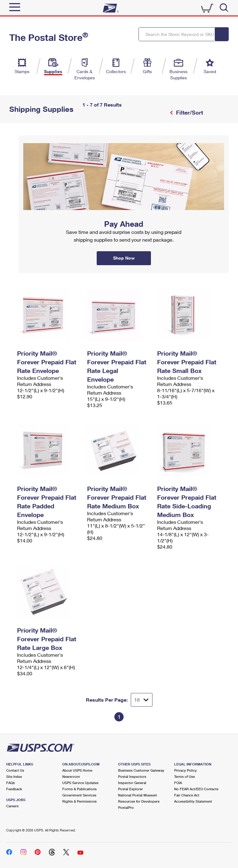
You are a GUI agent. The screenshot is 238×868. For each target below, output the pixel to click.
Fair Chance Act (187, 795)
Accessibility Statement (193, 801)
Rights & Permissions (79, 801)
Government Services (79, 795)
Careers (12, 806)
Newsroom (71, 776)
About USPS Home (77, 770)
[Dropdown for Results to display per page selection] (142, 700)
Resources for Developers (139, 801)
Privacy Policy (185, 770)
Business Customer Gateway (141, 770)
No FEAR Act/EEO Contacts (196, 789)
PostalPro (126, 807)
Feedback (14, 789)
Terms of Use (185, 776)
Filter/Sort (189, 112)
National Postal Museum (138, 795)
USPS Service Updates (80, 783)
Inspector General (132, 783)
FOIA (178, 783)
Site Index (14, 776)
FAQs (11, 783)
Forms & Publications (79, 789)
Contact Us (15, 770)
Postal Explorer (130, 789)
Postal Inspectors (132, 776)
